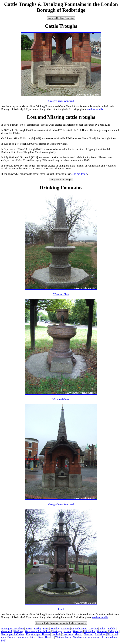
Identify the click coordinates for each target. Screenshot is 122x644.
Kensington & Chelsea (13, 634)
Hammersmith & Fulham (38, 631)
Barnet (29, 629)
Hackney (19, 631)
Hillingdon (90, 631)
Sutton (33, 637)
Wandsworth (79, 637)
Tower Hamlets (46, 637)
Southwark (22, 637)
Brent (46, 629)
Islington (114, 631)
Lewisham (68, 634)
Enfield (112, 629)
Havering (78, 631)
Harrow (67, 631)
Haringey (57, 631)
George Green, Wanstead (61, 101)
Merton (78, 634)
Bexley (38, 629)
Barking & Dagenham (12, 629)
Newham (89, 634)
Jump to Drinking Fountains (61, 18)
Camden (65, 629)
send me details (95, 109)
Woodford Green (61, 399)
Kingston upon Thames (38, 634)
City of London (79, 629)
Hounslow (102, 631)
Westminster (94, 637)
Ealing (103, 629)
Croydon (93, 629)
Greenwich (7, 631)
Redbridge (100, 634)
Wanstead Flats (61, 294)
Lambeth (56, 634)
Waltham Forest (63, 637)
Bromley (55, 629)
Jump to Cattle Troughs (61, 180)
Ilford (61, 609)
